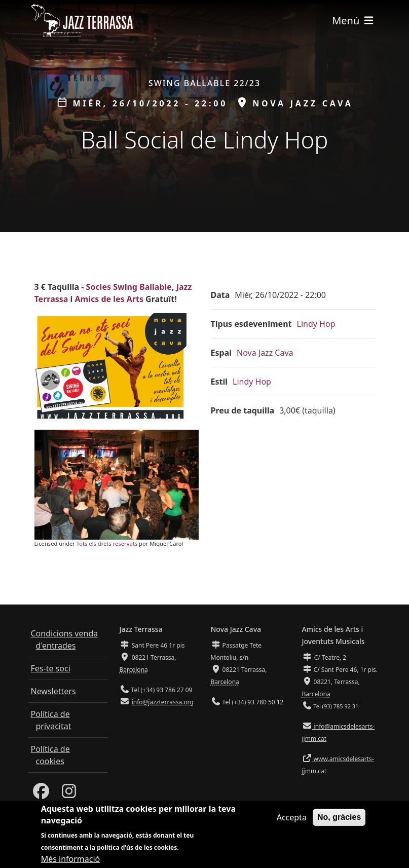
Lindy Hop (316, 324)
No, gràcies (339, 818)
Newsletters (53, 691)
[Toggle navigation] (353, 21)
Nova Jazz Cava (265, 353)
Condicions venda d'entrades (65, 639)
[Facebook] (41, 794)
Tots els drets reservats (107, 543)
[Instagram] (69, 794)
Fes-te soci (51, 668)
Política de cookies (50, 755)
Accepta (292, 818)
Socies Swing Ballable (129, 287)
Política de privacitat (51, 720)
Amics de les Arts (109, 299)
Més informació (71, 860)
